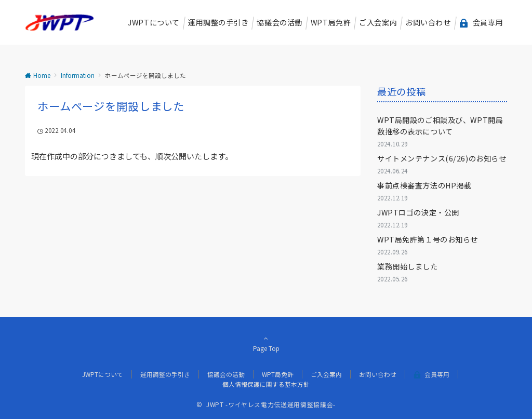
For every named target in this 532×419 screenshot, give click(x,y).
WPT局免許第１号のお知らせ (428, 239)
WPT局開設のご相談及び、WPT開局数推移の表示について (440, 125)
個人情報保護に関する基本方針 (266, 384)
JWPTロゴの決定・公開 (418, 212)
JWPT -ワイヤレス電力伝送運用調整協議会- (271, 404)
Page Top (266, 343)
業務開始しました (408, 266)
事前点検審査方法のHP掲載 (424, 185)
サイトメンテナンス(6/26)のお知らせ (442, 158)
